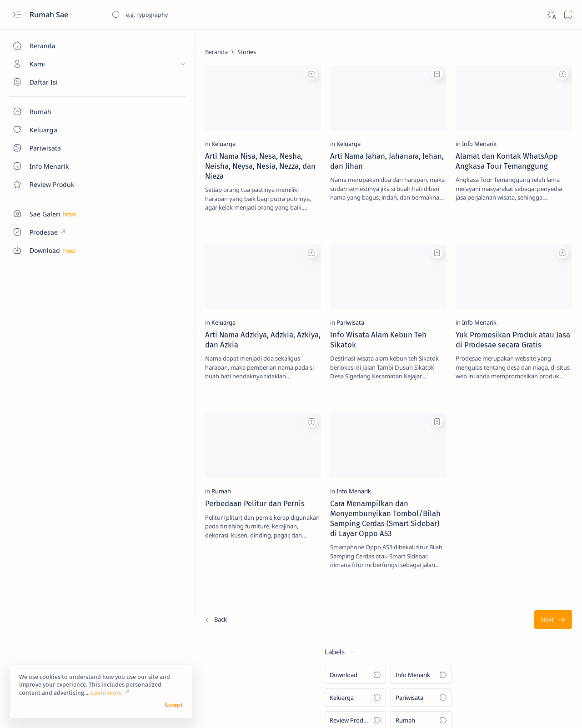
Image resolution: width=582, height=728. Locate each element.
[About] (52, 82)
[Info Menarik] (352, 133)
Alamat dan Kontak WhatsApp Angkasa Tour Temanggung (370, 156)
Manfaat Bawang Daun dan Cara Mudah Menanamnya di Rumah (512, 426)
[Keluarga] (133, 133)
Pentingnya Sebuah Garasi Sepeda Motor (503, 565)
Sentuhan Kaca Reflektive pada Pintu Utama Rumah (512, 386)
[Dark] (551, 15)
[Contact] (52, 184)
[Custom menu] (52, 214)
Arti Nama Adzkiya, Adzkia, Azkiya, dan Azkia (160, 319)
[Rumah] (131, 470)
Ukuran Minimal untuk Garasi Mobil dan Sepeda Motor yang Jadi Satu (509, 521)
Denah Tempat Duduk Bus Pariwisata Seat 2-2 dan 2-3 (504, 286)
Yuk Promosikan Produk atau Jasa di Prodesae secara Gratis (377, 324)
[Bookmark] (568, 15)
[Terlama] (408, 609)
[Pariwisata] (242, 302)
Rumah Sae (50, 15)
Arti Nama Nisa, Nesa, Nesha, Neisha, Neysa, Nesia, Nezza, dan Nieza (163, 156)
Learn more (106, 693)
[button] (541, 710)
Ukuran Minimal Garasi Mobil (508, 321)
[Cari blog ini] (180, 15)
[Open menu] (17, 15)
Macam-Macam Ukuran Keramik (512, 351)
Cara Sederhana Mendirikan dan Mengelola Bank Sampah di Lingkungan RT (513, 471)
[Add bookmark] (203, 74)
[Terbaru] (125, 609)
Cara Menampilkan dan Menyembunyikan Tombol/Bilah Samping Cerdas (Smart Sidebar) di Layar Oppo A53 (264, 502)
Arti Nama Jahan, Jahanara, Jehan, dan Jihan (267, 151)
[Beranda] (52, 45)
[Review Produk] (475, 121)
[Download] (475, 75)
